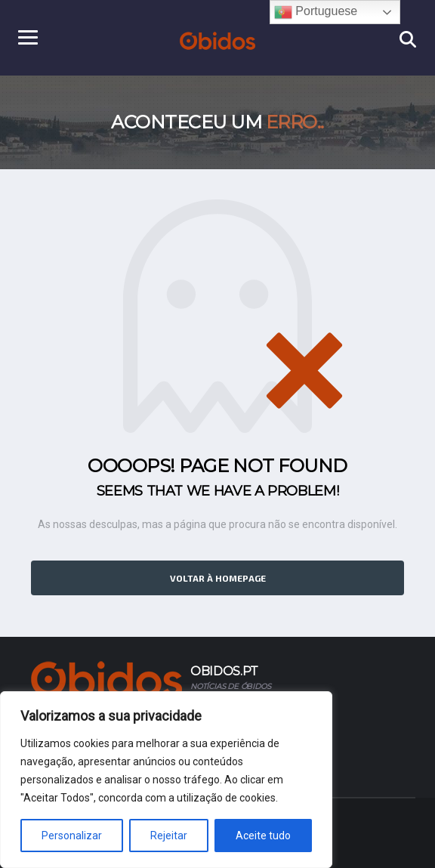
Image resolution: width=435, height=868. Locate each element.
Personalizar (72, 836)
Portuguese (316, 12)
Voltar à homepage (218, 578)
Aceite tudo (263, 836)
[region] (166, 780)
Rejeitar (169, 836)
